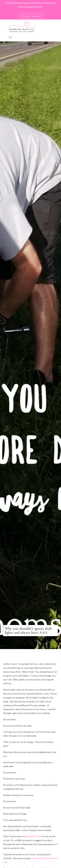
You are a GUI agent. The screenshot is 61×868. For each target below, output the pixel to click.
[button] (10, 37)
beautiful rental (34, 836)
